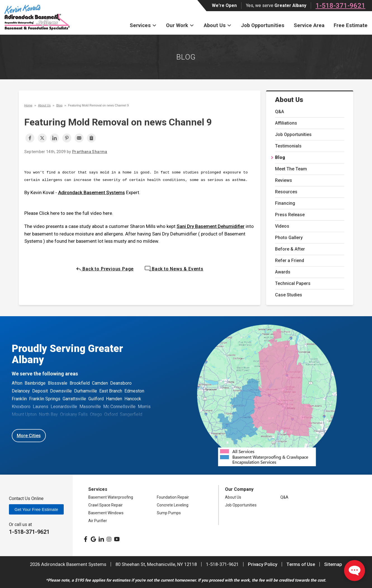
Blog (280, 157)
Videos (282, 226)
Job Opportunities (263, 25)
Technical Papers (293, 283)
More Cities (29, 435)
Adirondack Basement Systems (92, 192)
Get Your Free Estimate (36, 509)
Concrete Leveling (173, 505)
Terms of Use (301, 564)
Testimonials (288, 146)
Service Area (309, 25)
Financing (285, 203)
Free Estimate (351, 25)
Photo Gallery (289, 238)
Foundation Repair (173, 497)
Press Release (290, 215)
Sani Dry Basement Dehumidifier (211, 226)
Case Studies (289, 295)
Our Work (180, 25)
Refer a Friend (290, 260)
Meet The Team (291, 169)
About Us (218, 25)
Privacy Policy (263, 564)
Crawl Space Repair (106, 505)
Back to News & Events (174, 269)
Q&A (279, 112)
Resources (286, 192)
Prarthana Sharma (90, 152)
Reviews (284, 180)
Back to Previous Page (105, 269)
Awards (283, 272)
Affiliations (286, 123)
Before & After (290, 249)
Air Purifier (98, 521)
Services (143, 25)
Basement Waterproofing (111, 497)
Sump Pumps (169, 513)
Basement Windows (106, 513)
